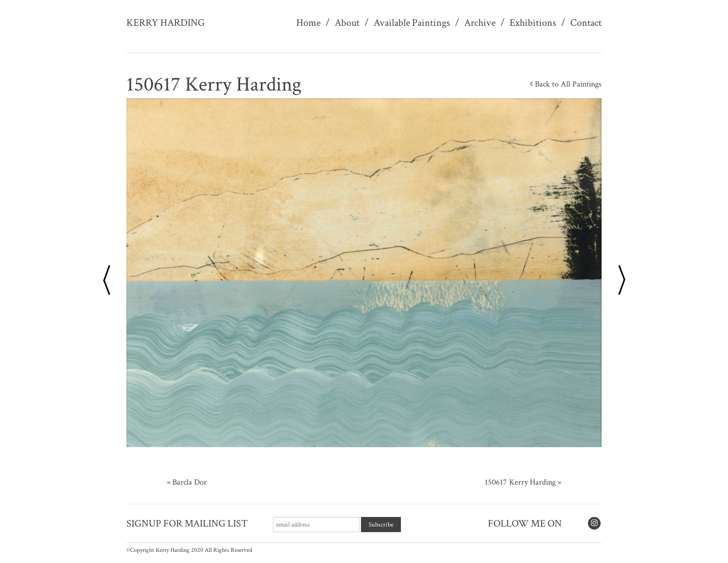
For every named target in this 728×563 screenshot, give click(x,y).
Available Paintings (412, 23)
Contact (586, 23)
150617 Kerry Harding (520, 482)
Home (308, 23)
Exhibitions (533, 23)
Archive (480, 23)
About (347, 23)
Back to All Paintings (566, 84)
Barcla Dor (190, 482)
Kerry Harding (166, 23)
